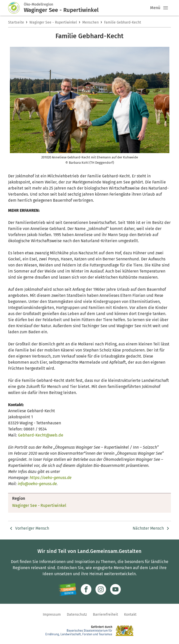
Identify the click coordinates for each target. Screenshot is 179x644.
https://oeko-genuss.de (51, 478)
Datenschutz (77, 615)
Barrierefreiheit (105, 615)
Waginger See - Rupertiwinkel (53, 22)
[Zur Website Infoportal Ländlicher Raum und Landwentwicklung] (67, 589)
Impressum (52, 615)
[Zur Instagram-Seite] (101, 589)
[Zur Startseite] (16, 8)
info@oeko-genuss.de (37, 484)
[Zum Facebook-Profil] (86, 589)
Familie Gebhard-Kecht (123, 22)
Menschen (91, 22)
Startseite (16, 22)
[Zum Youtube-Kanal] (115, 589)
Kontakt (130, 615)
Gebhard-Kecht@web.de (41, 435)
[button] (166, 8)
